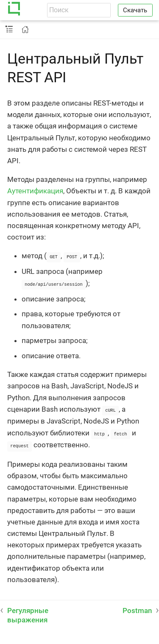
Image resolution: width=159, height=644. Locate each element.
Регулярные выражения (28, 613)
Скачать (135, 10)
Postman (137, 608)
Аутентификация (35, 191)
